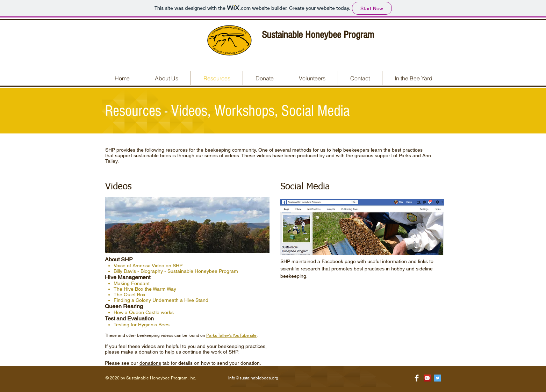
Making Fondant (132, 283)
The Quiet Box (130, 295)
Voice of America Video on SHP (148, 266)
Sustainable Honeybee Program (318, 35)
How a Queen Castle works (144, 312)
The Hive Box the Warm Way (145, 289)
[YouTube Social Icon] (427, 378)
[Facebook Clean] (417, 378)
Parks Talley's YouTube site (231, 335)
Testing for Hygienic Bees (142, 325)
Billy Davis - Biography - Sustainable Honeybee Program (176, 271)
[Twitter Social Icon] (438, 378)
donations (150, 363)
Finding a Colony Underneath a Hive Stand (161, 300)
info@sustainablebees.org (253, 378)
